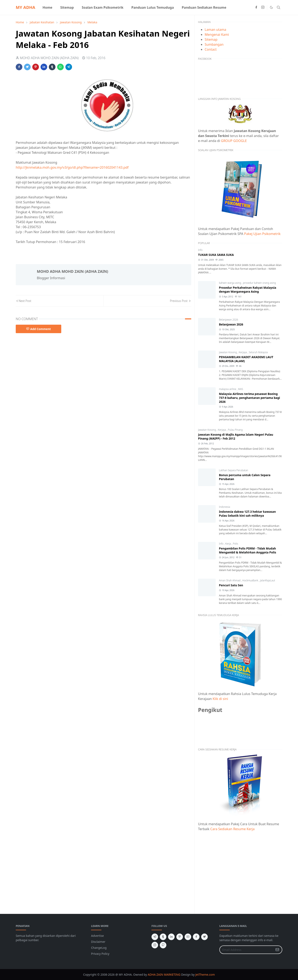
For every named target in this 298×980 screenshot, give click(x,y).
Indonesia (225, 507)
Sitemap (211, 39)
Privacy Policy (100, 954)
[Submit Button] (277, 950)
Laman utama (215, 30)
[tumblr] (163, 937)
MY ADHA (25, 7)
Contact (211, 49)
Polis (235, 544)
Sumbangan (214, 44)
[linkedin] (171, 937)
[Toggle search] (279, 7)
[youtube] (188, 937)
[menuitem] (47, 7)
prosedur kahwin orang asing (259, 283)
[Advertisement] (240, 870)
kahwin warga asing (230, 283)
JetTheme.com (205, 975)
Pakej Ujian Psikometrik (262, 234)
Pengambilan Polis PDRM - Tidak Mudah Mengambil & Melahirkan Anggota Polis (248, 550)
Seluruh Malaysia (258, 352)
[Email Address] (246, 950)
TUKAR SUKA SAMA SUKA (216, 255)
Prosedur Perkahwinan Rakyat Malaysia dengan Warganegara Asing (248, 290)
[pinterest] (180, 937)
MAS (240, 389)
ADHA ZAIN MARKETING (164, 975)
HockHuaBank (251, 580)
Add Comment (38, 329)
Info (200, 250)
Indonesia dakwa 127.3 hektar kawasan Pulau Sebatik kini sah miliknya (247, 514)
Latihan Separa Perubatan (234, 470)
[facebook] (256, 7)
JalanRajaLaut (267, 580)
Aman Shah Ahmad (230, 580)
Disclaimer (98, 942)
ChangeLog (99, 948)
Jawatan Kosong (228, 352)
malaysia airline (228, 389)
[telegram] (155, 937)
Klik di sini (220, 699)
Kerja (229, 544)
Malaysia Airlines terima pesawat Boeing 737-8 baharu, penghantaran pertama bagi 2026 (249, 398)
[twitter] (204, 937)
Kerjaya (243, 352)
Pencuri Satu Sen (231, 585)
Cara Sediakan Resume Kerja (232, 829)
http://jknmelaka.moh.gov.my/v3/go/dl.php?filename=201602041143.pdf (72, 167)
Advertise (97, 936)
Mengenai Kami (217, 35)
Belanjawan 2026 (229, 320)
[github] (163, 945)
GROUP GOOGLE (234, 141)
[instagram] (263, 7)
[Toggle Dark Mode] (271, 7)
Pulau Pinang (235, 430)
